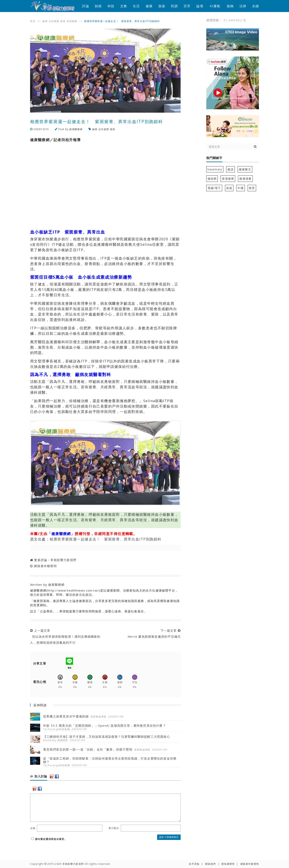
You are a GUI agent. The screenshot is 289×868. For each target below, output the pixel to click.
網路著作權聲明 (45, 566)
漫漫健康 (228, 179)
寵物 (230, 6)
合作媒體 (54, 21)
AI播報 (215, 6)
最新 (63, 21)
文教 (124, 6)
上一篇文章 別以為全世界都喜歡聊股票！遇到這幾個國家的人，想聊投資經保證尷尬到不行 (65, 636)
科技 (111, 6)
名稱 (33, 828)
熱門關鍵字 (214, 158)
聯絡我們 (210, 864)
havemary (215, 169)
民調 (174, 6)
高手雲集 (194, 864)
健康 (149, 6)
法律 (243, 6)
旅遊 (162, 6)
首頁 (33, 21)
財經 (98, 6)
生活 (136, 6)
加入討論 (39, 776)
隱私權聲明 (228, 864)
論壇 (200, 6)
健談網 (212, 179)
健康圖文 (245, 169)
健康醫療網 (76, 129)
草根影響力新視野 (63, 560)
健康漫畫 (245, 179)
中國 (240, 188)
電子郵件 (114, 828)
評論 (85, 6)
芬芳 (187, 6)
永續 (255, 6)
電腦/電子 (214, 188)
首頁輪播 (72, 21)
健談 (230, 169)
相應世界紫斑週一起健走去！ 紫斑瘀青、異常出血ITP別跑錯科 (105, 539)
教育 (252, 188)
